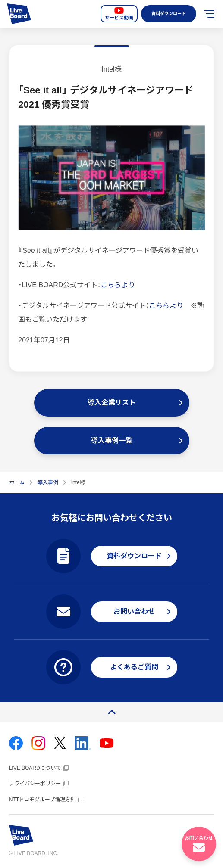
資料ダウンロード (168, 14)
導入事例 (48, 482)
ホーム (17, 482)
